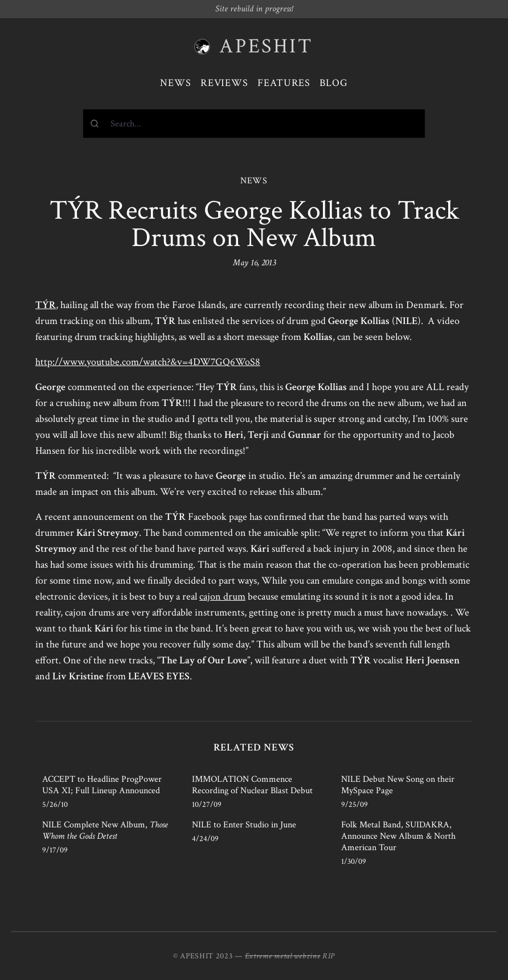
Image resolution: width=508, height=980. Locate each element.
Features (284, 83)
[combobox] (254, 124)
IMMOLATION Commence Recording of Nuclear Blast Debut (252, 785)
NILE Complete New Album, (105, 831)
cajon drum (222, 596)
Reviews (224, 83)
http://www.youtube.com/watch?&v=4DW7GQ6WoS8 (148, 362)
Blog (334, 83)
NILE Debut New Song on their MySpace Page (398, 785)
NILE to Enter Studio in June (244, 825)
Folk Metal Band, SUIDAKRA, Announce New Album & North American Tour (398, 836)
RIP (329, 956)
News (176, 83)
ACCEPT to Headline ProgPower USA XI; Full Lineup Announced (102, 785)
